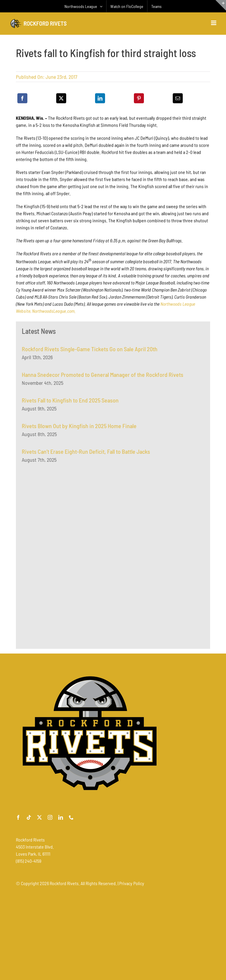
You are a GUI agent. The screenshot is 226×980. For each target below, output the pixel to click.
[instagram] (50, 817)
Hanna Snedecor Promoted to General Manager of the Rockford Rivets (103, 377)
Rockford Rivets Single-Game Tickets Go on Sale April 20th (90, 351)
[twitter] (39, 817)
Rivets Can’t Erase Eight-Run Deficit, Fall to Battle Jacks (86, 453)
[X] (61, 99)
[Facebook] (22, 99)
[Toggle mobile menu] (214, 23)
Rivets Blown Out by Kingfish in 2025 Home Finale (79, 428)
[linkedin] (61, 817)
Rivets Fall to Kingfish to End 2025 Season (70, 402)
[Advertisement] (66, 529)
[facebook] (18, 817)
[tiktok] (29, 817)
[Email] (178, 99)
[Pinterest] (139, 99)
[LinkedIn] (100, 99)
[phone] (71, 817)
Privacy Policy (132, 883)
